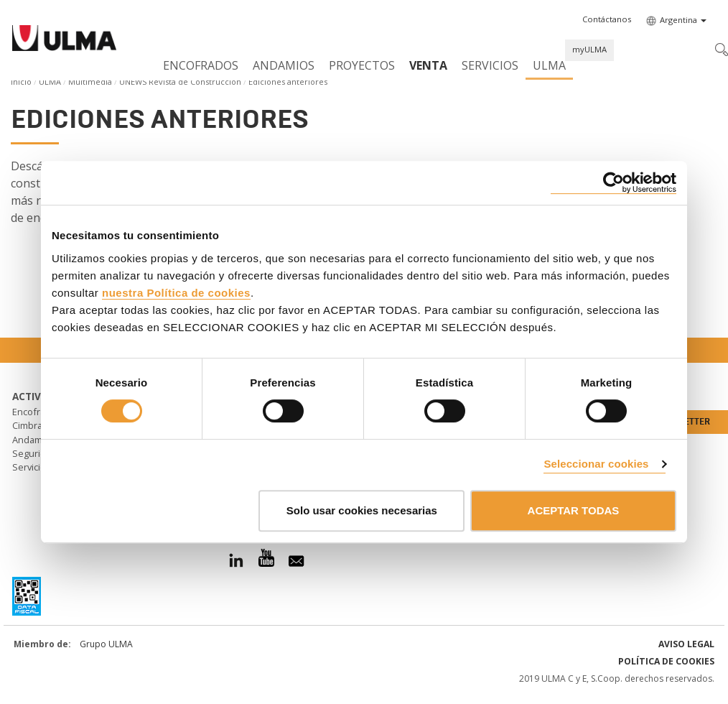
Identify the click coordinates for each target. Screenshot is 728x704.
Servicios (490, 65)
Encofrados (201, 65)
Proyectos (362, 65)
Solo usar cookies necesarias (362, 510)
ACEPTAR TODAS (574, 510)
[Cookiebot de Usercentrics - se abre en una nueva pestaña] (613, 183)
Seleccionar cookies (596, 464)
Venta (428, 65)
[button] (607, 19)
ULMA (549, 65)
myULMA (589, 49)
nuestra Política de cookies (176, 293)
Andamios (284, 65)
